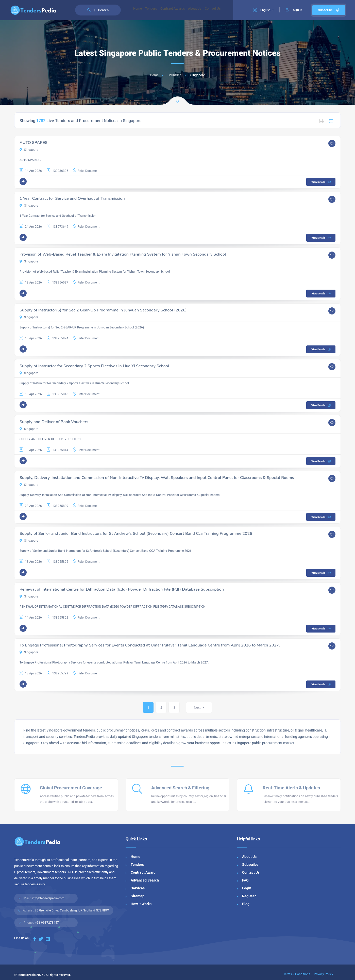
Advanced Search (145, 880)
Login (247, 888)
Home (139, 10)
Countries (174, 75)
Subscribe (329, 10)
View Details (322, 182)
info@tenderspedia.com (48, 898)
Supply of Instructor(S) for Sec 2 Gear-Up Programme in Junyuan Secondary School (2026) (103, 310)
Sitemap (138, 896)
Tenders (156, 10)
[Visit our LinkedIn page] (48, 939)
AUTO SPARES (33, 143)
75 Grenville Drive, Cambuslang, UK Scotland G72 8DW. (72, 910)
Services (138, 888)
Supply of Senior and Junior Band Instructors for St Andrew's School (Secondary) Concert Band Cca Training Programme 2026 (136, 534)
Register (249, 896)
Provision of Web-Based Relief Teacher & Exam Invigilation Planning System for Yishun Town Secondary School (123, 254)
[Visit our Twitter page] (41, 939)
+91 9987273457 (47, 923)
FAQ (245, 880)
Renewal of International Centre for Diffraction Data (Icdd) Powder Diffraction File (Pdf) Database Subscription (122, 589)
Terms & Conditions (297, 974)
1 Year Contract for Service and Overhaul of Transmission (72, 198)
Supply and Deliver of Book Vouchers (54, 422)
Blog (246, 904)
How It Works (141, 904)
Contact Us (228, 10)
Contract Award (143, 872)
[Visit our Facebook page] (35, 939)
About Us (207, 10)
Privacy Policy (324, 974)
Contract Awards (181, 10)
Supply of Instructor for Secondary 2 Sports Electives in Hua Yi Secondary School (94, 366)
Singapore (29, 150)
